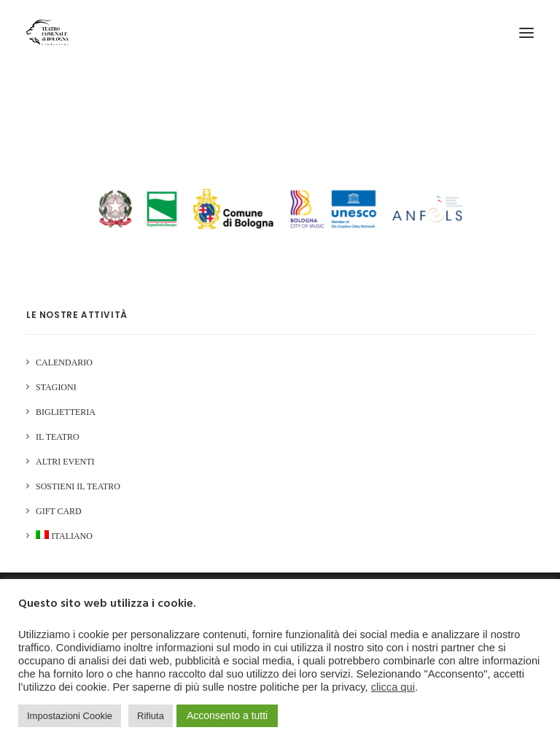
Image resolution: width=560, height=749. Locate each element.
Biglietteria (66, 412)
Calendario (64, 362)
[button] (526, 32)
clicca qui (393, 687)
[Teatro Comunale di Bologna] (47, 32)
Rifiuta (151, 716)
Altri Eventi (65, 462)
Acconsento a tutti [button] (227, 715)
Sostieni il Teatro (78, 486)
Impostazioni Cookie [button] (70, 716)
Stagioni (56, 387)
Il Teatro (58, 437)
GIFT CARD (59, 511)
